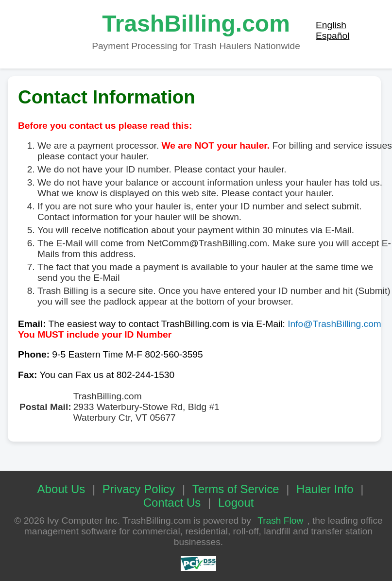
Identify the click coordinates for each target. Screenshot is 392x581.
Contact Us (172, 503)
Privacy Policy (139, 489)
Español (332, 36)
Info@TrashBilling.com (334, 324)
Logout (236, 503)
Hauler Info (325, 489)
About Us (61, 489)
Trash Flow (280, 521)
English (331, 25)
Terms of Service (236, 489)
